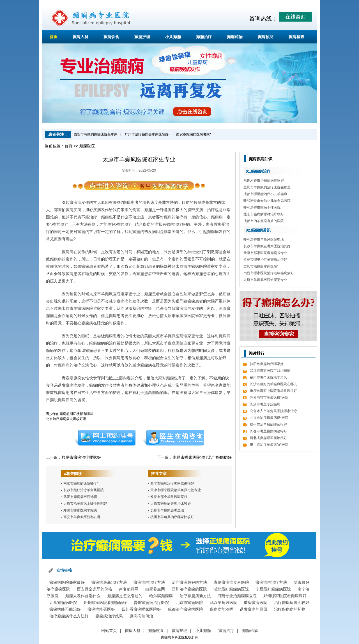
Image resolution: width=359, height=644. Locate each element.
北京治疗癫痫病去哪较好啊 (66, 419)
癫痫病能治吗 (222, 609)
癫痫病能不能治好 (65, 609)
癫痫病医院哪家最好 (67, 582)
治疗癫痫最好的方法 (189, 582)
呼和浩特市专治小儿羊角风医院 (267, 201)
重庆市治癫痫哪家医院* (261, 266)
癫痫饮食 (111, 37)
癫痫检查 (296, 37)
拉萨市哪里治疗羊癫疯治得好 (265, 260)
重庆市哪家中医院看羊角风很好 (273, 391)
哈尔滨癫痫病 (161, 596)
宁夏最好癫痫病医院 (273, 589)
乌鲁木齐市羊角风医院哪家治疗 (273, 411)
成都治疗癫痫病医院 (185, 609)
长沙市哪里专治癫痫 (265, 404)
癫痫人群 (80, 37)
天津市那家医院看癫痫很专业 (265, 253)
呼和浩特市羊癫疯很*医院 (269, 398)
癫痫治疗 (204, 37)
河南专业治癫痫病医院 (237, 596)
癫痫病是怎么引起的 (125, 596)
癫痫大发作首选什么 (83, 596)
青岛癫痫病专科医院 (231, 582)
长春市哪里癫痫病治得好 (268, 431)
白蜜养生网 (155, 589)
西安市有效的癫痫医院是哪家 (96, 134)
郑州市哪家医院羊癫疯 (80, 510)
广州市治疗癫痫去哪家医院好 (147, 134)
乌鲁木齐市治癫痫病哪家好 (264, 181)
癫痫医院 (87, 146)
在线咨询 (173, 438)
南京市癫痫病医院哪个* (81, 483)
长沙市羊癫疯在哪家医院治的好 (267, 246)
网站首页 (109, 631)
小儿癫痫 (173, 37)
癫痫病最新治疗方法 (109, 582)
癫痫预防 (266, 37)
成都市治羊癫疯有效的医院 (264, 221)
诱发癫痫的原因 (254, 609)
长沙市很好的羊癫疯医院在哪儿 (273, 384)
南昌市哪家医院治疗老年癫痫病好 (202, 457)
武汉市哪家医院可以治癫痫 (270, 371)
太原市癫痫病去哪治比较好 (171, 504)
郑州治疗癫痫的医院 (189, 589)
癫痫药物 (235, 37)
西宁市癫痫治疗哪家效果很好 (172, 483)
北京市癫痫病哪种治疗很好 (264, 214)
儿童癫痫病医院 (63, 603)
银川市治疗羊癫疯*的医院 (269, 445)
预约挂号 (105, 438)
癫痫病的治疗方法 (149, 582)
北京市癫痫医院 (189, 603)
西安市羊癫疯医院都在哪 (82, 517)
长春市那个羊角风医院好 (169, 497)
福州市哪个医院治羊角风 (268, 377)
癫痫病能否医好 (101, 609)
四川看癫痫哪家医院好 (141, 609)
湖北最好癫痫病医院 (231, 589)
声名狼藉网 (129, 589)
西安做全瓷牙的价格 (95, 589)
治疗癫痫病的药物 (290, 609)
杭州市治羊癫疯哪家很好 (268, 424)
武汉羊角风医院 (224, 603)
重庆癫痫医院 (256, 603)
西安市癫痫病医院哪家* (194, 134)
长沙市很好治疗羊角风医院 (84, 490)
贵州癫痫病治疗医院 (151, 603)
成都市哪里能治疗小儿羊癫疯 (265, 194)
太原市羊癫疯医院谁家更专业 (265, 280)
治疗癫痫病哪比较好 (292, 603)
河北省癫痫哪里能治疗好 (268, 438)
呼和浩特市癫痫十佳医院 (262, 207)
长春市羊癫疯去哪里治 (167, 510)
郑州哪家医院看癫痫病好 (285, 596)
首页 (54, 37)
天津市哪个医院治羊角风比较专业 (176, 490)
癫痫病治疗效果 (109, 616)
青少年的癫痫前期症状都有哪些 (70, 414)
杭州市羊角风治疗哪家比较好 (172, 517)
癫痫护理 (142, 37)
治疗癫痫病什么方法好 (69, 616)
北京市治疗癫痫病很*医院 (269, 418)
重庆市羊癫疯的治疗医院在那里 (267, 187)
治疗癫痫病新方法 (195, 596)
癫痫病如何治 (141, 616)
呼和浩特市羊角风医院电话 (264, 239)
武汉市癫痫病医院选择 (80, 497)
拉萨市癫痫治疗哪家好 (81, 457)
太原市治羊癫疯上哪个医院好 (85, 504)
